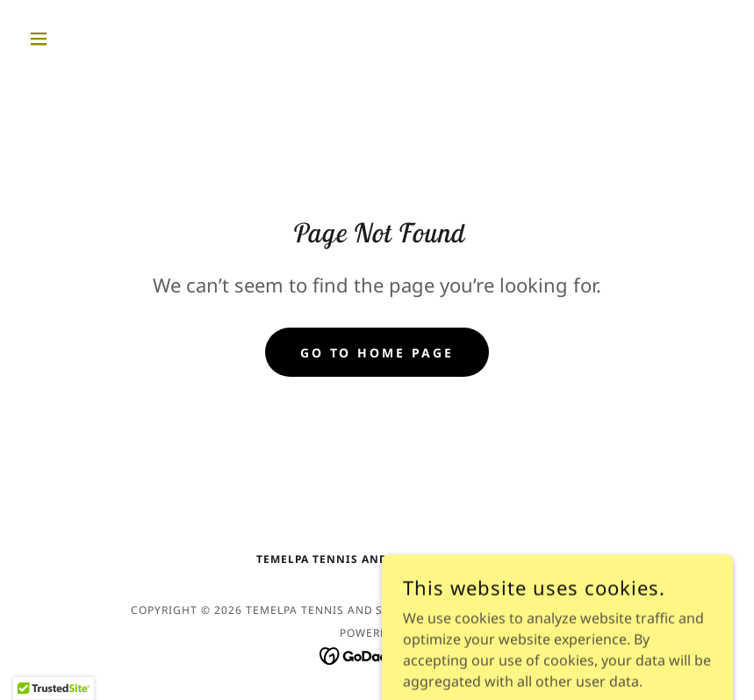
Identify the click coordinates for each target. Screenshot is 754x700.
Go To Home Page (377, 353)
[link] (377, 654)
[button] (75, 39)
